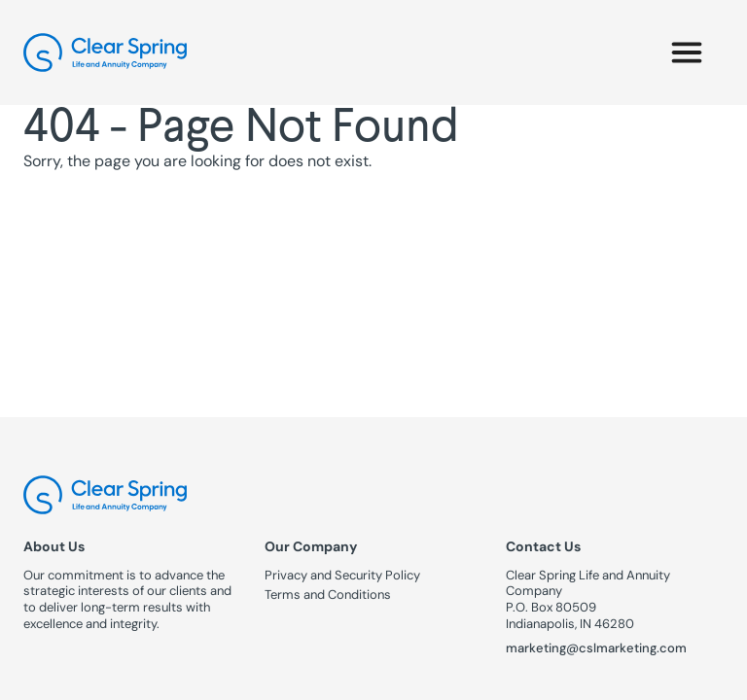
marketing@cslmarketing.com (596, 648)
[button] (687, 52)
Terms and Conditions (328, 595)
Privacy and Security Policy (342, 576)
